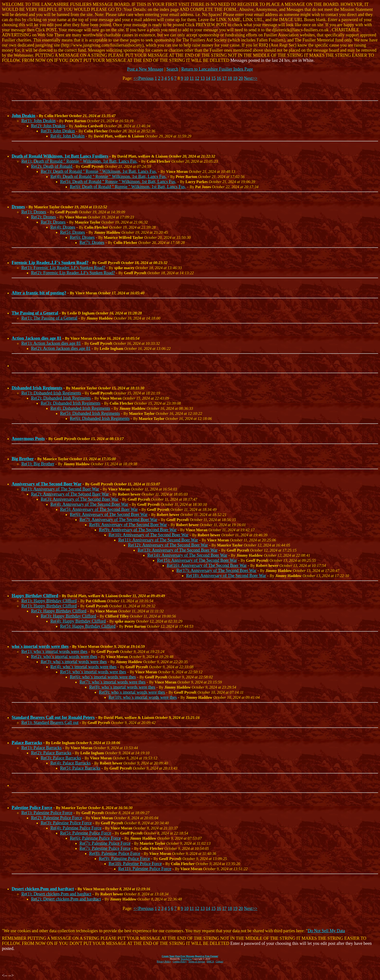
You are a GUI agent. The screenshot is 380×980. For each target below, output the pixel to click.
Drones (18, 207)
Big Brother (23, 459)
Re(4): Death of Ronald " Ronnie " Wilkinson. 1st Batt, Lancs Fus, (109, 177)
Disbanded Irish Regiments (37, 388)
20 (241, 78)
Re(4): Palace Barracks (71, 763)
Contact (219, 961)
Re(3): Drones (53, 222)
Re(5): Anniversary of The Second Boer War (99, 509)
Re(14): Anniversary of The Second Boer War (187, 555)
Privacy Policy (164, 961)
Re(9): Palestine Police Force (124, 859)
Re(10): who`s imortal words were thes (143, 697)
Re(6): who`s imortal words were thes (103, 677)
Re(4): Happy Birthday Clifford (78, 621)
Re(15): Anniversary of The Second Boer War (197, 560)
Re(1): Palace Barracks (41, 748)
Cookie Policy (180, 961)
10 (186, 78)
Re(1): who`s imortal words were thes (54, 651)
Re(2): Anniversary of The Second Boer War (70, 494)
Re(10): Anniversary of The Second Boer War (149, 535)
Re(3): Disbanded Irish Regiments (71, 403)
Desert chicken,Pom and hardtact (43, 889)
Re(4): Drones (63, 227)
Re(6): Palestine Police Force (95, 838)
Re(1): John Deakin (38, 121)
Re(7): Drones (92, 242)
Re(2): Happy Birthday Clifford (59, 611)
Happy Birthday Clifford (35, 596)
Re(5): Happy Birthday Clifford (88, 626)
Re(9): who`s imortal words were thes (132, 692)
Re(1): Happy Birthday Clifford (49, 601)
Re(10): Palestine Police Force (135, 864)
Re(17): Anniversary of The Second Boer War (216, 570)
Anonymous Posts (28, 439)
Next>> (251, 78)
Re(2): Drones (43, 217)
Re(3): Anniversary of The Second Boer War (80, 499)
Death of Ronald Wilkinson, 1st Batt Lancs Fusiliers (60, 156)
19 (235, 78)
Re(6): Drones (82, 237)
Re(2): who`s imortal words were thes (64, 657)
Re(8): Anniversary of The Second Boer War (128, 525)
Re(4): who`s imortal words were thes (83, 667)
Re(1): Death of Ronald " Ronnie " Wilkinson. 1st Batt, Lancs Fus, (79, 161)
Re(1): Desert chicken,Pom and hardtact (56, 894)
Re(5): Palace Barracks (80, 768)
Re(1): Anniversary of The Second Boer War (60, 489)
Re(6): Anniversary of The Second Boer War (109, 514)
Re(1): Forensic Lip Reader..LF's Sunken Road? (63, 268)
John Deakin (24, 116)
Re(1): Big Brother (38, 464)
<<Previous (144, 78)
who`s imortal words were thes (40, 646)
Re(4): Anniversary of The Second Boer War (89, 504)
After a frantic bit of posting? (39, 293)
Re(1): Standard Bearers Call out (50, 723)
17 (224, 78)
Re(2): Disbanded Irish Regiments (61, 398)
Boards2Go (186, 959)
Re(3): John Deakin (58, 131)
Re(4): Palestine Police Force (76, 828)
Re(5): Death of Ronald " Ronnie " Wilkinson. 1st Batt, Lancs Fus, (118, 182)
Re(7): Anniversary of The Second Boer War (118, 520)
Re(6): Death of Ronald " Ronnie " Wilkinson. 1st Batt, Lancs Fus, (128, 187)
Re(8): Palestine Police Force (115, 853)
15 (214, 78)
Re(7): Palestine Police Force (105, 843)
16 (219, 78)
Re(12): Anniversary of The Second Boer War (168, 545)
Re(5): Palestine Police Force (86, 833)
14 (208, 78)
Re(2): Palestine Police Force (56, 818)
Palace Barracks (27, 743)
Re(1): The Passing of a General (49, 318)
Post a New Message (145, 69)
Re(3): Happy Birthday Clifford (68, 616)
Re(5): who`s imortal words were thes (93, 672)
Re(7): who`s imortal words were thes (112, 682)
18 (230, 78)
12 (197, 78)
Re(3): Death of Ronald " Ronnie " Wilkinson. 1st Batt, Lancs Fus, (99, 171)
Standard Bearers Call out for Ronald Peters (53, 717)
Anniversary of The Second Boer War (47, 484)
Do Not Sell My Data (326, 931)
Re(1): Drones (34, 212)
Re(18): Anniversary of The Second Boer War (226, 576)
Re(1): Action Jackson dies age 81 (51, 343)
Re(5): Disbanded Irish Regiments (90, 413)
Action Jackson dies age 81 (36, 338)
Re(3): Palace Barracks (61, 758)
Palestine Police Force (32, 808)
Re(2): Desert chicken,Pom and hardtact (66, 899)
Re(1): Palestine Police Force (47, 813)
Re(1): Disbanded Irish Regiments (51, 393)
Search (172, 69)
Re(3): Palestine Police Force (66, 823)
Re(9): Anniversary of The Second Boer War (138, 530)
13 (203, 78)
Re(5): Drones (72, 232)
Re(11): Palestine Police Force (145, 869)
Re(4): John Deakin (67, 136)
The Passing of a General (35, 313)
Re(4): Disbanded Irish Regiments (80, 408)
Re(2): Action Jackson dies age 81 (61, 348)
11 (192, 78)
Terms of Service (197, 961)
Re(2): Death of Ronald (52, 166)
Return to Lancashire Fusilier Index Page (217, 69)
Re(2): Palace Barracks (51, 753)
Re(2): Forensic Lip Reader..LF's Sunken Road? (73, 273)
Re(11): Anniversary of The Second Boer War (158, 540)
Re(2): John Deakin (48, 126)
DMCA (210, 961)
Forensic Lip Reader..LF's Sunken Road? (50, 263)
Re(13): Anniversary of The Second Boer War (178, 550)
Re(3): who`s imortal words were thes (74, 662)
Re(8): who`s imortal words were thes (122, 687)
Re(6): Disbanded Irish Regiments (100, 418)
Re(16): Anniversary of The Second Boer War (207, 565)
